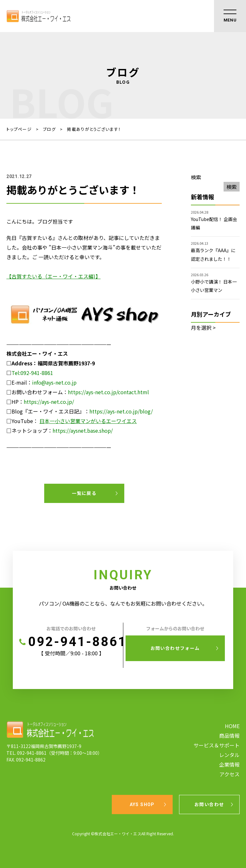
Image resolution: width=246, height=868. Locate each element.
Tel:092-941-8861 (32, 373)
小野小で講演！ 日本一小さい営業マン (214, 286)
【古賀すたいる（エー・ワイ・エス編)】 (53, 276)
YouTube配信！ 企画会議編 (214, 223)
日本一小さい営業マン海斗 (82, 247)
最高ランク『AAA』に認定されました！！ (213, 254)
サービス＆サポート (217, 745)
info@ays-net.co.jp (54, 382)
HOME (232, 726)
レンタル (229, 755)
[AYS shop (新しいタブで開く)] (84, 344)
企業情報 (229, 764)
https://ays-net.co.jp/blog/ (121, 411)
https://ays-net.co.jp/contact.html (108, 392)
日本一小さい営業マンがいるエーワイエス (88, 421)
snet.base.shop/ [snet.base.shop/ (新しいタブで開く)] (94, 430)
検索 (196, 177)
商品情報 (229, 736)
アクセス (230, 774)
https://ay (64, 430)
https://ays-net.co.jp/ (49, 402)
